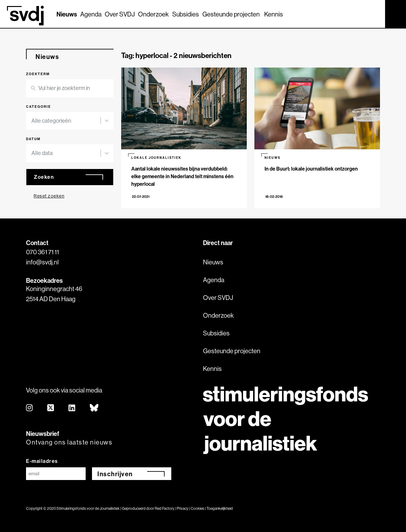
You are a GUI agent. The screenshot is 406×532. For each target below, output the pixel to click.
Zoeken (44, 177)
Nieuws (67, 14)
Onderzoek (153, 14)
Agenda (91, 14)
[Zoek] (375, 14)
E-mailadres (42, 461)
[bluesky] (94, 408)
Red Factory (165, 508)
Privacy (183, 508)
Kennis (274, 14)
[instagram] (30, 408)
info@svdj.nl (42, 262)
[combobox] (66, 121)
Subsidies (186, 14)
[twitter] (51, 408)
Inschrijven (115, 474)
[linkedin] (72, 408)
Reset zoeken (49, 196)
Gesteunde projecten (231, 14)
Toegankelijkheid (220, 508)
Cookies (197, 508)
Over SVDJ (120, 14)
